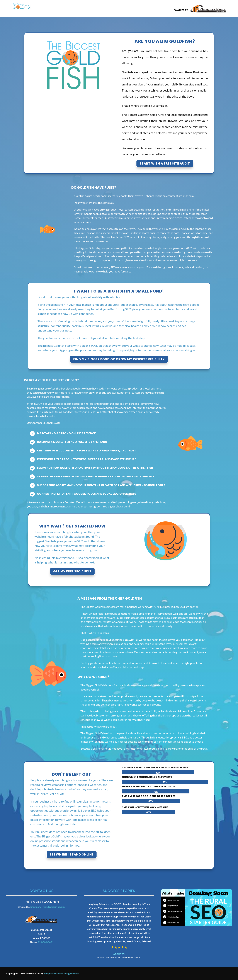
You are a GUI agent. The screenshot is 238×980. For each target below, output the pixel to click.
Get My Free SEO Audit (72, 571)
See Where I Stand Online (72, 854)
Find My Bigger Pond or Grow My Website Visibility (119, 359)
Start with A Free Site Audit (165, 163)
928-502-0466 (46, 942)
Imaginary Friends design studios (48, 907)
